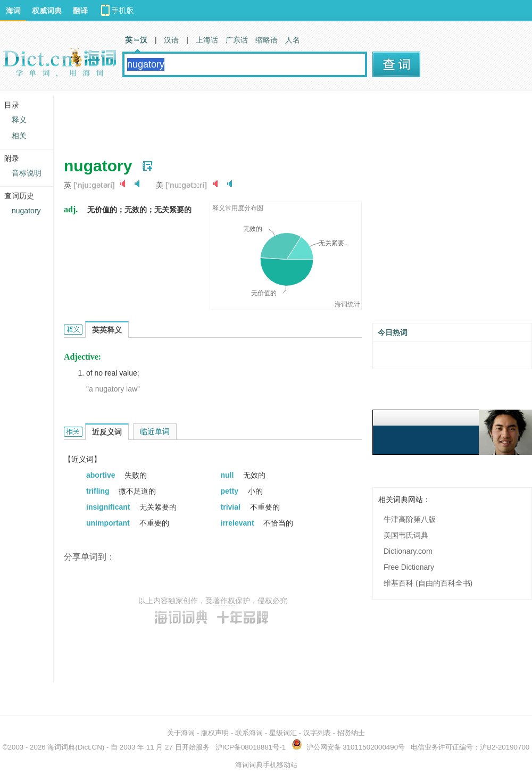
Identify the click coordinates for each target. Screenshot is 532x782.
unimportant (109, 523)
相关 (19, 136)
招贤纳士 (351, 733)
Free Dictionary (409, 567)
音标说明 (27, 173)
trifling (99, 491)
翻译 (80, 11)
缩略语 (267, 40)
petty (231, 491)
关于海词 (181, 733)
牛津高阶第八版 (410, 519)
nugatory (26, 211)
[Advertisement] (257, 120)
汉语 (171, 40)
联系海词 (249, 733)
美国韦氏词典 (406, 535)
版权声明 (215, 733)
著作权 (224, 601)
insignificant (109, 507)
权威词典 (47, 11)
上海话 (207, 40)
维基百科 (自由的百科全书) (428, 583)
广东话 (237, 40)
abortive (102, 475)
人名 (293, 40)
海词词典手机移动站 (266, 765)
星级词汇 (283, 733)
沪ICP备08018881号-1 (251, 747)
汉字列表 (317, 733)
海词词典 (61, 747)
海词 (13, 11)
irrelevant (239, 523)
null (228, 475)
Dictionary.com (408, 551)
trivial (232, 507)
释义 (19, 120)
